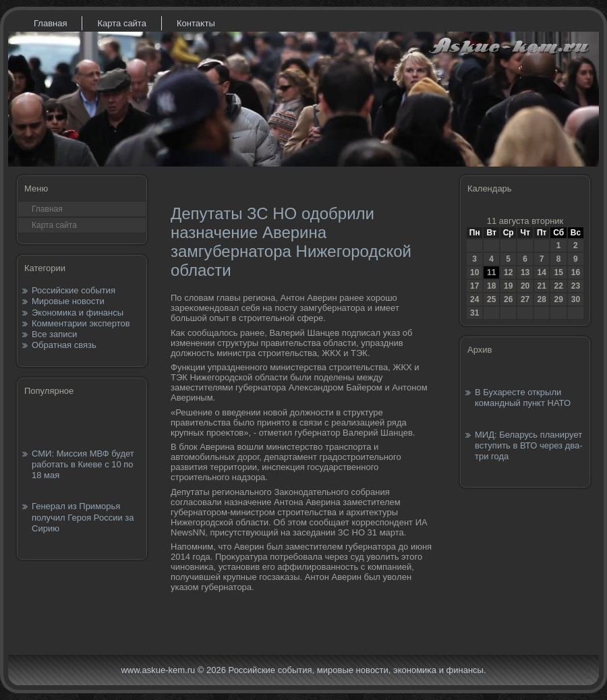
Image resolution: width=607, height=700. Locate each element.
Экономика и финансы (78, 313)
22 (558, 286)
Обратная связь (64, 345)
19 (508, 286)
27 (525, 299)
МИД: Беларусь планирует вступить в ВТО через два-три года (529, 446)
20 (525, 286)
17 (474, 286)
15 (558, 272)
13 (525, 272)
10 (474, 272)
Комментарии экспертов (81, 323)
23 (576, 286)
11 (491, 272)
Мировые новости (68, 301)
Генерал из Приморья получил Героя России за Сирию (83, 517)
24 (474, 299)
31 (474, 313)
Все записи (54, 334)
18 (491, 286)
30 (576, 299)
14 (541, 272)
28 (541, 299)
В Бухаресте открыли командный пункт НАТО (523, 398)
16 (576, 272)
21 (541, 286)
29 (558, 299)
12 (508, 272)
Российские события (74, 290)
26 (508, 299)
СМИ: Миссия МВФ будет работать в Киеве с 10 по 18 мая (83, 465)
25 (491, 299)
